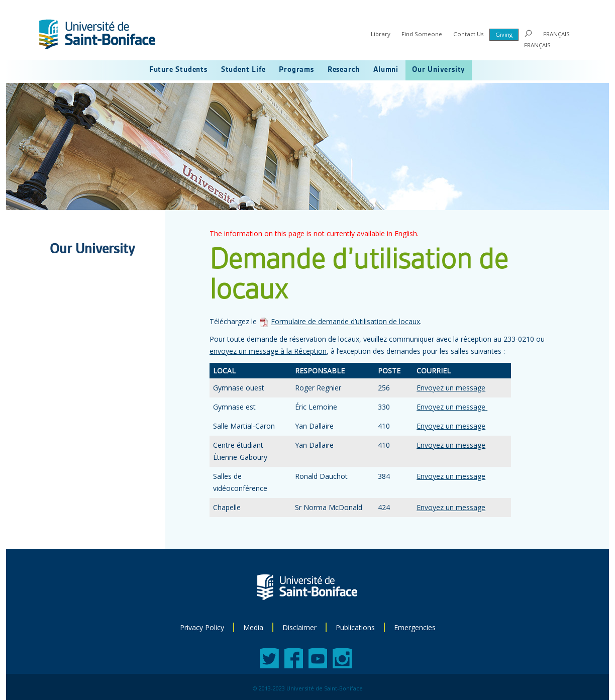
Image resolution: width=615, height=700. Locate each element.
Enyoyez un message (451, 426)
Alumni (386, 70)
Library (381, 34)
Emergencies (415, 627)
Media (253, 627)
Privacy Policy (202, 627)
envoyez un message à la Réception (268, 351)
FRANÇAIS (556, 34)
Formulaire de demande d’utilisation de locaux (345, 321)
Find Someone (422, 34)
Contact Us (469, 34)
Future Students (178, 70)
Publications (355, 627)
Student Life (243, 70)
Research (344, 70)
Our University (439, 70)
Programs (296, 70)
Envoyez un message (451, 388)
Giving (504, 34)
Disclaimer (299, 627)
